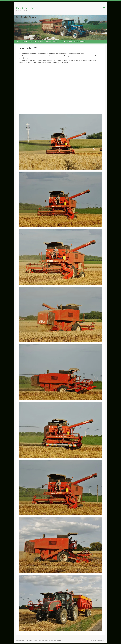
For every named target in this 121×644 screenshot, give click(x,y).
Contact (69, 42)
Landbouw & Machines (52, 42)
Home (19, 42)
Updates (25, 42)
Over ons (63, 42)
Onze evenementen (79, 42)
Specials (41, 42)
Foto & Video (33, 42)
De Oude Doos (26, 8)
